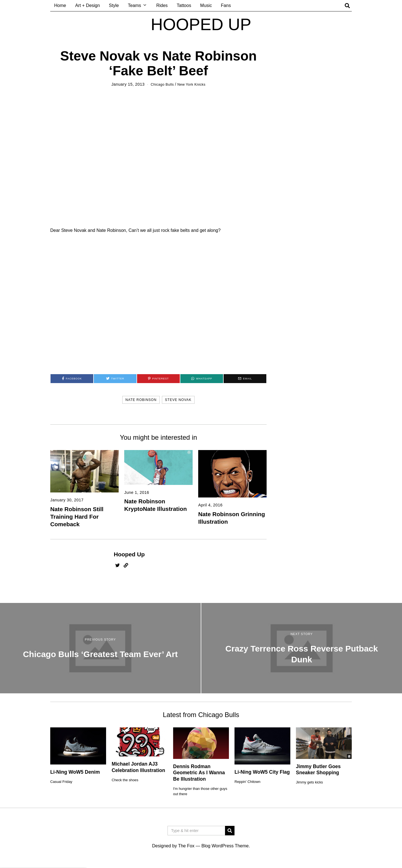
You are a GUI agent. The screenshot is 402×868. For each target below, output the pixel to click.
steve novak (178, 400)
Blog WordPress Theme (225, 846)
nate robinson (141, 400)
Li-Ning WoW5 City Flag (262, 772)
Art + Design (87, 5)
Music (206, 5)
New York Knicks (193, 84)
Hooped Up (129, 554)
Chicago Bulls (160, 84)
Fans (226, 5)
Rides (162, 5)
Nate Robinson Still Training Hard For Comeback (77, 516)
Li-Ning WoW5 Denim (75, 772)
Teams (134, 5)
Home (60, 5)
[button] (230, 831)
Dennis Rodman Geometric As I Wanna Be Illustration (199, 773)
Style (114, 5)
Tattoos (184, 5)
